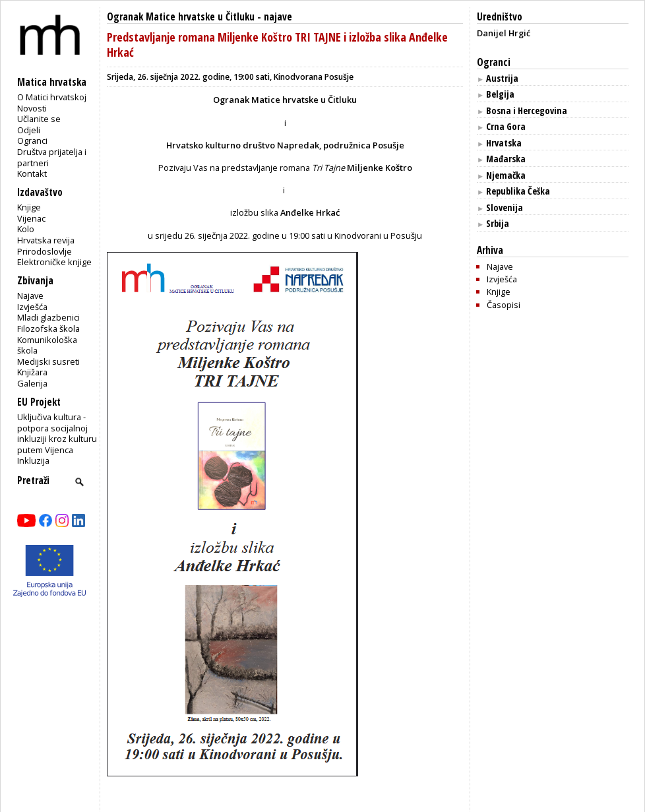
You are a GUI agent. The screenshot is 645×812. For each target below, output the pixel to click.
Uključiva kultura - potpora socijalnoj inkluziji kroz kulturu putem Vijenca (57, 433)
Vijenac (31, 218)
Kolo (26, 229)
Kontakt (32, 173)
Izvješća (32, 307)
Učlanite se (39, 119)
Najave (30, 296)
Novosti (32, 108)
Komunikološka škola (47, 345)
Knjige (29, 207)
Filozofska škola (48, 328)
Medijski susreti (48, 361)
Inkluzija (33, 460)
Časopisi (504, 305)
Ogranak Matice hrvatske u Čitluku (181, 17)
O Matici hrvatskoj (52, 97)
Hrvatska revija (46, 240)
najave (278, 17)
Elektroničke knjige (54, 262)
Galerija (32, 383)
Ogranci (32, 141)
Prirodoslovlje (45, 251)
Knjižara (32, 372)
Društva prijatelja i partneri (52, 157)
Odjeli (29, 130)
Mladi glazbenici (48, 317)
